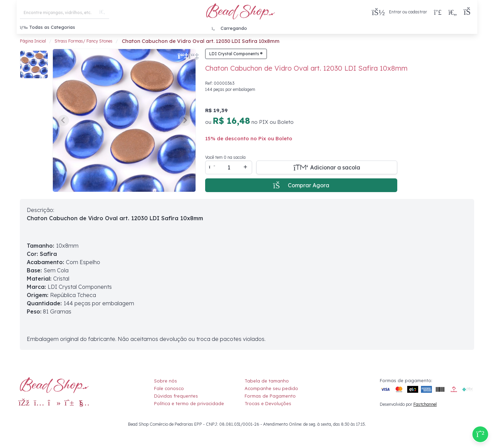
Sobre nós (166, 381)
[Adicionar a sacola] (327, 167)
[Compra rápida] (438, 12)
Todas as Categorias (48, 27)
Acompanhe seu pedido (271, 388)
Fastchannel (425, 404)
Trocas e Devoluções (268, 403)
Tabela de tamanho (267, 381)
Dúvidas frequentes (176, 396)
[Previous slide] (63, 120)
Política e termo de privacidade (189, 403)
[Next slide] (185, 120)
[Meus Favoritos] (452, 12)
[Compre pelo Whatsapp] (480, 434)
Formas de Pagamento (270, 396)
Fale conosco (169, 388)
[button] (469, 12)
